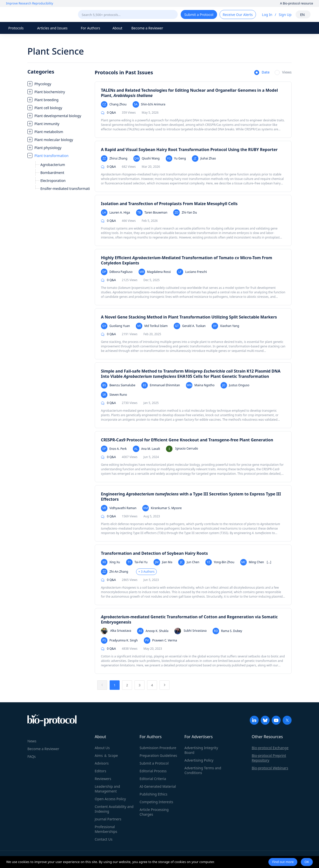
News (32, 741)
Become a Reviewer (147, 28)
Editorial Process (153, 771)
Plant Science (56, 51)
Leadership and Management (107, 789)
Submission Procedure (158, 748)
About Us (102, 748)
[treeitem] (59, 84)
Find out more (283, 862)
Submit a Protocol (154, 763)
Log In (267, 15)
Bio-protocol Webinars (270, 768)
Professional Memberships (106, 829)
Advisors (102, 763)
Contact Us (104, 839)
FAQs (32, 756)
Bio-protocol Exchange (270, 748)
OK (307, 862)
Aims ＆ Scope (106, 755)
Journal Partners (108, 819)
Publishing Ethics (153, 794)
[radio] (262, 73)
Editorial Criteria (153, 779)
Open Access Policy (110, 799)
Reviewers (103, 779)
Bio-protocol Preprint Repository (269, 758)
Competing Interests (156, 802)
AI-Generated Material (158, 786)
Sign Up (285, 15)
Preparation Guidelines (158, 755)
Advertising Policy (199, 760)
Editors (100, 771)
